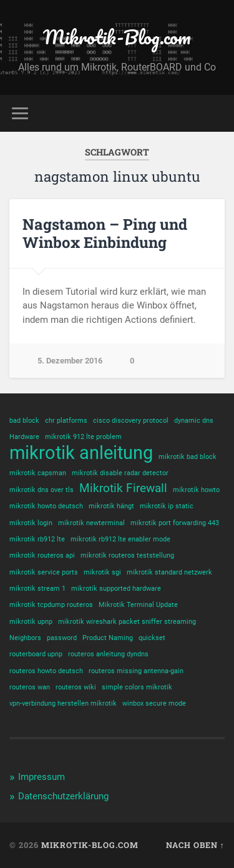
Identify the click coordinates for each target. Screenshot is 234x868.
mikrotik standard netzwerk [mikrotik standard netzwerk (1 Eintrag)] (169, 572)
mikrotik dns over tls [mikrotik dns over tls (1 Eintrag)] (41, 490)
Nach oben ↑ (195, 845)
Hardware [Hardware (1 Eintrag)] (24, 437)
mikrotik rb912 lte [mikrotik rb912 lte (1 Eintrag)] (37, 539)
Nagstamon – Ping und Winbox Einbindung (105, 233)
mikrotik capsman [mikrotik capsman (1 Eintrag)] (38, 473)
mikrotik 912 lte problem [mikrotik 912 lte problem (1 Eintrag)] (83, 437)
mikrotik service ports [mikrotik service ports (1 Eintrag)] (44, 572)
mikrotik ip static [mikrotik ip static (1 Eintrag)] (167, 506)
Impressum (41, 777)
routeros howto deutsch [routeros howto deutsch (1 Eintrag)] (46, 671)
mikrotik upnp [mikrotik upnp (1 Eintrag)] (31, 622)
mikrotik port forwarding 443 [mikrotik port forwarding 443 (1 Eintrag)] (175, 523)
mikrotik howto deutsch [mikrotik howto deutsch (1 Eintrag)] (46, 506)
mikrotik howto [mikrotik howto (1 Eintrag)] (196, 490)
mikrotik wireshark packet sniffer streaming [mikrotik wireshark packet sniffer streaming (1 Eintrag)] (127, 622)
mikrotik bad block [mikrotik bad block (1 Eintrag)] (188, 457)
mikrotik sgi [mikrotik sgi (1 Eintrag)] (102, 572)
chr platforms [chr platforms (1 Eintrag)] (66, 421)
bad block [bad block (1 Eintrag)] (24, 421)
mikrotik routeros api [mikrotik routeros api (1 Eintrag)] (42, 555)
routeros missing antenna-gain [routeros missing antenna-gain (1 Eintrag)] (136, 671)
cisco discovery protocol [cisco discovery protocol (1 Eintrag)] (131, 421)
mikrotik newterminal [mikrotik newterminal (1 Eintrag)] (91, 523)
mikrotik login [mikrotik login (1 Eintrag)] (31, 523)
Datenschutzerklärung (63, 796)
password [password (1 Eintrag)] (62, 638)
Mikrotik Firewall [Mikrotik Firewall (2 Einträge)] (123, 488)
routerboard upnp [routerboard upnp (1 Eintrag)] (36, 654)
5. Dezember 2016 (70, 361)
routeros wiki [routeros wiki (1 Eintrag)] (76, 687)
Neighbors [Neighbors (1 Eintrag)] (25, 638)
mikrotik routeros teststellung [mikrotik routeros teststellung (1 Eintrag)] (127, 555)
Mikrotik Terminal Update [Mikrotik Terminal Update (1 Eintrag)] (138, 605)
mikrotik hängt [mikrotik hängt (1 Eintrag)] (111, 506)
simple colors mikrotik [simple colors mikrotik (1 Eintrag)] (137, 687)
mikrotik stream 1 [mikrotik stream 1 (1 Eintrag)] (37, 589)
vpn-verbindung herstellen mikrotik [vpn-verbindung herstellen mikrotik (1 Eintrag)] (63, 703)
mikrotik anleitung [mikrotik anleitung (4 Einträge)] (81, 453)
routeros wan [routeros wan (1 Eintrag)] (30, 687)
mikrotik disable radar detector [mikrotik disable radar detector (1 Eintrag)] (120, 473)
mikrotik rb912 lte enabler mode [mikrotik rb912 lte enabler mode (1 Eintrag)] (120, 539)
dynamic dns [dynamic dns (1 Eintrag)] (194, 421)
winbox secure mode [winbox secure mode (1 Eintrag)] (154, 703)
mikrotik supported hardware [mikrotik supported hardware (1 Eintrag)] (116, 589)
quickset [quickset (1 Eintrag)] (152, 638)
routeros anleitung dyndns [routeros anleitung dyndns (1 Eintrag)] (108, 654)
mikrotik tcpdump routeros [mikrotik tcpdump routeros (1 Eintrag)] (51, 605)
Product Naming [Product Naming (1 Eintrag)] (108, 638)
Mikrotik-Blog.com (117, 37)
